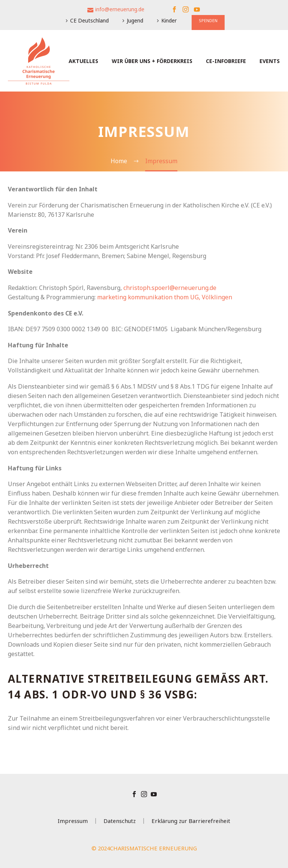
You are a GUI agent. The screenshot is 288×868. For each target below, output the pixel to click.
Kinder (169, 20)
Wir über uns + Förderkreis (152, 61)
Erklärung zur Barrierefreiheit (191, 821)
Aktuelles (83, 61)
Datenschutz (120, 821)
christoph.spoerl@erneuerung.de (170, 288)
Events (270, 61)
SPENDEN (208, 20)
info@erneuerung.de (120, 9)
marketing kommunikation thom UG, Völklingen (165, 297)
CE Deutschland (89, 20)
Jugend (135, 20)
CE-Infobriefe (226, 61)
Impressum (73, 821)
